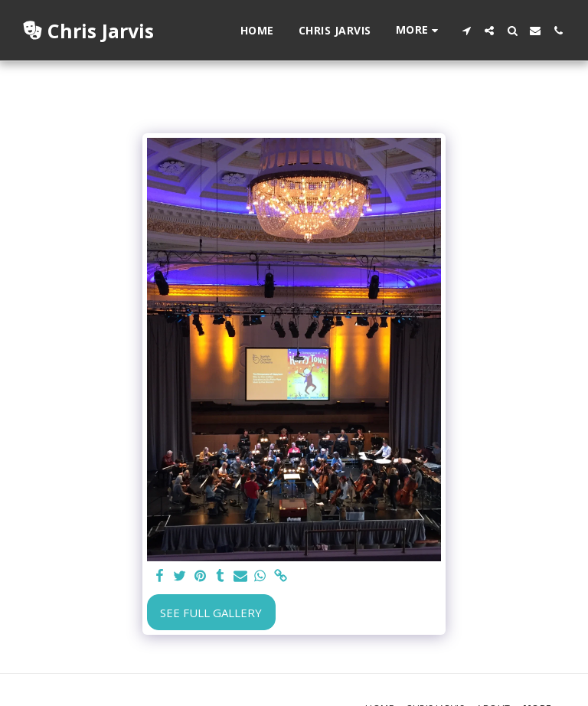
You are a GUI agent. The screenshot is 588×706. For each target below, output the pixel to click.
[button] (466, 31)
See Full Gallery (211, 613)
